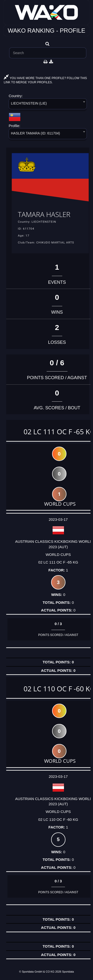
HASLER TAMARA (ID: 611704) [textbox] (35, 133)
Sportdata (68, 972)
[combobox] (48, 105)
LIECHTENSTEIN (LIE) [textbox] (29, 103)
